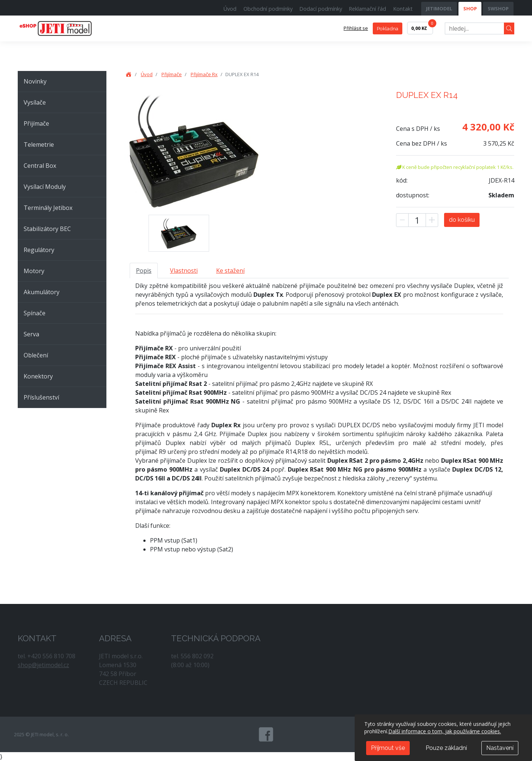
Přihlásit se (356, 28)
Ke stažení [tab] (230, 271)
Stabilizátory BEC (47, 229)
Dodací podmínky (321, 9)
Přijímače (36, 123)
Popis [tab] (144, 271)
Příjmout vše (388, 748)
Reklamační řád (367, 9)
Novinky (35, 81)
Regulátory (39, 250)
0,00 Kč (422, 27)
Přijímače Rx (204, 74)
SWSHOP (498, 9)
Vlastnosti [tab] (184, 271)
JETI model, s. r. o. (64, 28)
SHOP (470, 9)
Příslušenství (41, 397)
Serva (31, 334)
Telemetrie (39, 145)
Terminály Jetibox (48, 208)
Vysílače (35, 102)
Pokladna (388, 28)
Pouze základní (446, 748)
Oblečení (36, 355)
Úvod (230, 9)
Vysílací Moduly (45, 187)
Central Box (40, 166)
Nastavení (500, 748)
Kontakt (403, 9)
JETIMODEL (439, 9)
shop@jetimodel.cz (43, 665)
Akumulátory (42, 292)
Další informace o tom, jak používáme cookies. (445, 731)
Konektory (38, 376)
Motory (34, 271)
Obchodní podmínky (268, 9)
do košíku (462, 220)
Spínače (35, 313)
